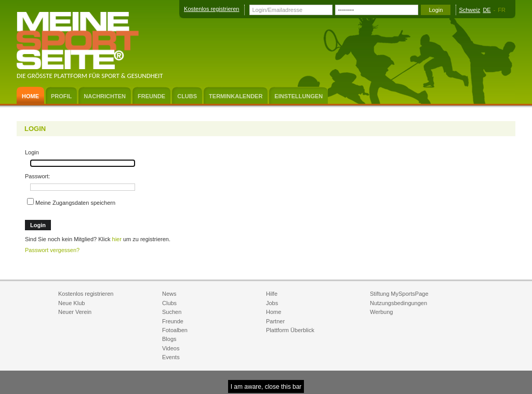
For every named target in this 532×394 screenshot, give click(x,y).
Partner (275, 321)
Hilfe (272, 294)
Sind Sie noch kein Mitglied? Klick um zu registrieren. (98, 239)
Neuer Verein (75, 312)
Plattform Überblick (290, 330)
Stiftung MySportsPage (399, 294)
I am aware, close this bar (266, 387)
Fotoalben (175, 330)
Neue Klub (71, 303)
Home (274, 312)
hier (117, 239)
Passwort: (37, 176)
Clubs (169, 303)
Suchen (172, 312)
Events (171, 357)
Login (32, 152)
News (169, 294)
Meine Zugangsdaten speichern (71, 202)
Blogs (169, 339)
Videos (171, 348)
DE (487, 10)
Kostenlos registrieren (211, 9)
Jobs (272, 303)
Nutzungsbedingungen (398, 303)
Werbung (381, 312)
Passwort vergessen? (52, 250)
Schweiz (469, 10)
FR (502, 10)
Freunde (173, 321)
